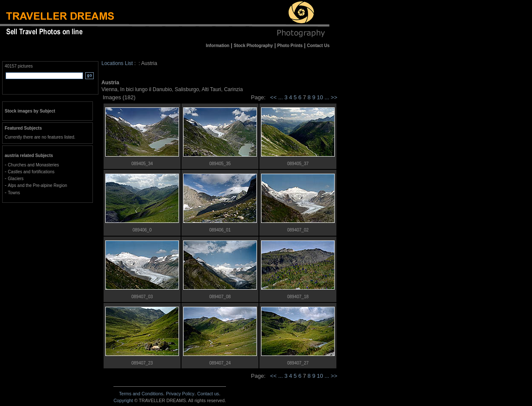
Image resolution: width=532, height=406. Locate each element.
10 (321, 97)
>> (334, 97)
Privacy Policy (180, 394)
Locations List (117, 63)
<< (273, 97)
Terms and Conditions (141, 394)
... (281, 97)
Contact (208, 394)
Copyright (123, 400)
